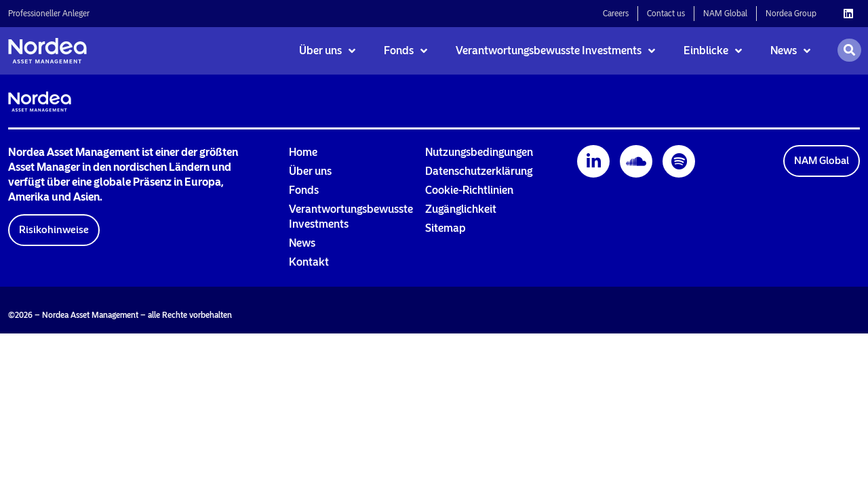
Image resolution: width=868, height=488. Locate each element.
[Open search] (849, 50)
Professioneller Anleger (49, 14)
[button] (54, 230)
